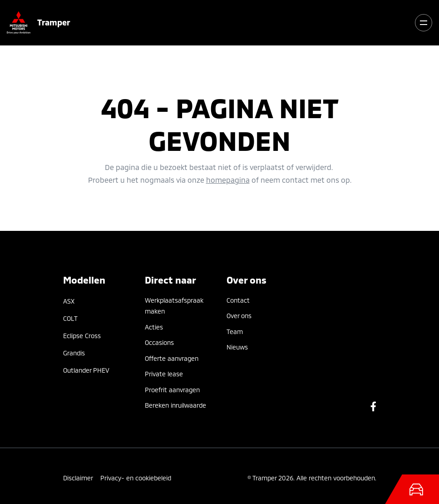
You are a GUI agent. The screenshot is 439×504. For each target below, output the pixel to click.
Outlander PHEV (86, 370)
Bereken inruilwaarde (175, 405)
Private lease (164, 374)
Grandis (74, 353)
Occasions (159, 342)
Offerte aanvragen (172, 358)
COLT (70, 318)
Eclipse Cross (82, 336)
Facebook (373, 407)
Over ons (239, 316)
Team (235, 332)
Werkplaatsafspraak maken (174, 306)
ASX (69, 301)
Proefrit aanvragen (172, 390)
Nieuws (237, 347)
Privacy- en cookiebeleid (136, 478)
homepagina (228, 180)
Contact (238, 300)
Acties (154, 327)
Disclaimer (78, 478)
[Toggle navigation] (424, 23)
